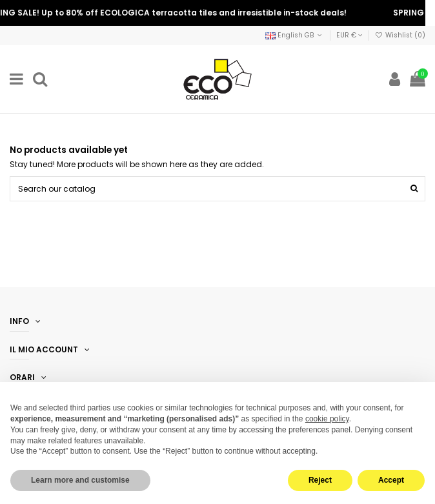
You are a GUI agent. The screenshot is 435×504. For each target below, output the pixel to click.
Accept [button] (391, 480)
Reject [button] (320, 480)
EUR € (349, 35)
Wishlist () (400, 35)
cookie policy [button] (327, 419)
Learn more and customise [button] (80, 480)
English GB (295, 35)
